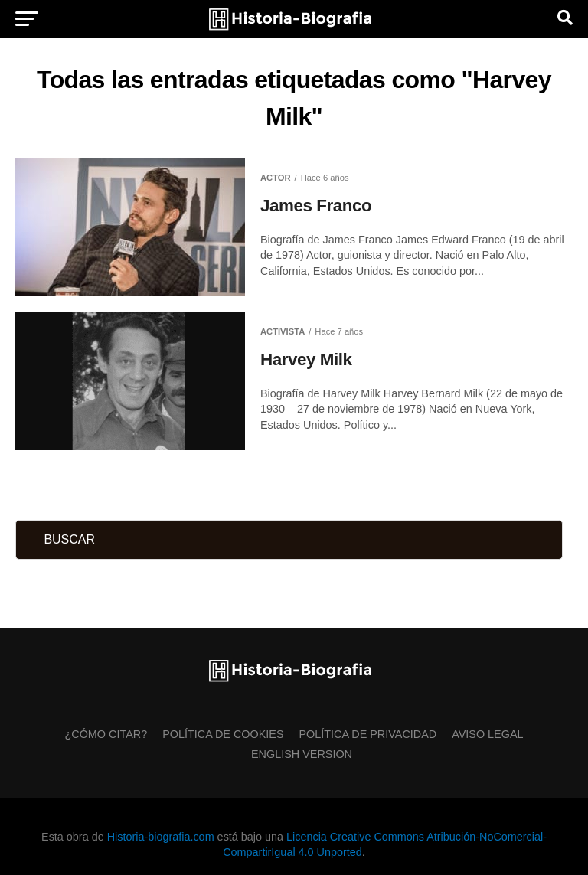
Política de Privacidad (368, 734)
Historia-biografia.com (161, 837)
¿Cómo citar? (106, 734)
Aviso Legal (487, 734)
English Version (302, 754)
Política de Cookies (223, 734)
